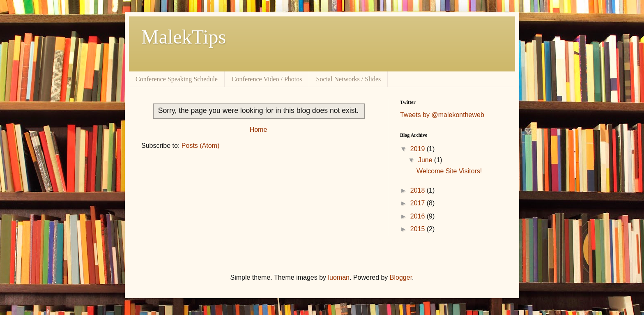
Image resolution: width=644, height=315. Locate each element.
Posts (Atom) (200, 146)
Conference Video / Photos (267, 79)
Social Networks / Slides (349, 79)
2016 (419, 216)
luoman (339, 277)
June (426, 160)
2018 (419, 190)
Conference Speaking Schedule (177, 79)
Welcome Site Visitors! (449, 171)
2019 (419, 149)
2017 (419, 203)
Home (259, 130)
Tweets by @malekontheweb (442, 115)
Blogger (401, 277)
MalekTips (184, 37)
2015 (419, 229)
